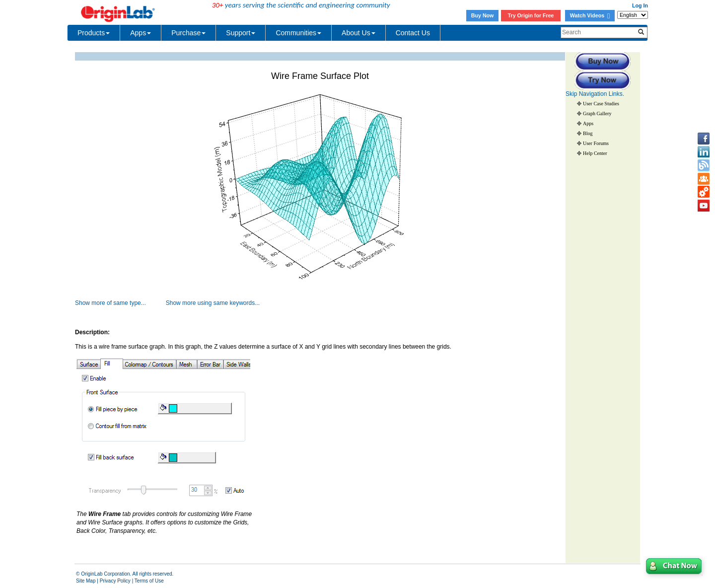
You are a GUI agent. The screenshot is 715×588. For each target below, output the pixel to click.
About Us (358, 33)
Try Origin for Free (531, 15)
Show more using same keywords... (213, 303)
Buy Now (483, 15)
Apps (141, 33)
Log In (640, 5)
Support (241, 33)
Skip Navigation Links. (595, 94)
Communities (298, 33)
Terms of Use (149, 581)
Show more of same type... (110, 303)
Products (94, 33)
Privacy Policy (115, 581)
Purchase (188, 33)
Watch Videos (590, 15)
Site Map (86, 581)
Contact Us (413, 33)
